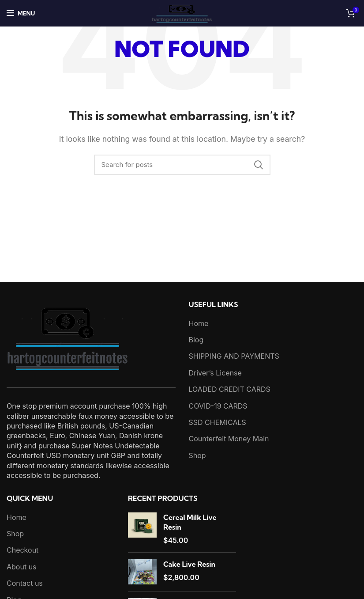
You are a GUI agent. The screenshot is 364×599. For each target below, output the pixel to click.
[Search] (182, 165)
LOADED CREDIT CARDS (230, 389)
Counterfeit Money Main (229, 439)
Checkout (23, 550)
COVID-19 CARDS (218, 406)
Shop (197, 455)
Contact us (25, 583)
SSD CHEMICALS (218, 422)
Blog (196, 340)
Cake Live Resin (189, 564)
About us (22, 567)
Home (199, 323)
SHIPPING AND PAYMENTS (234, 356)
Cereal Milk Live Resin (190, 522)
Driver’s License (215, 373)
